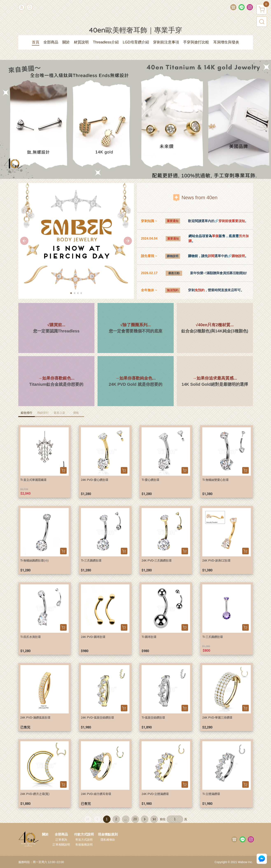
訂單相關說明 (61, 845)
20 (135, 819)
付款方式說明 (84, 834)
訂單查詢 (61, 840)
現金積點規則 (108, 834)
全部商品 (61, 834)
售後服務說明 (84, 845)
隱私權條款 (108, 840)
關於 (45, 834)
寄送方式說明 (84, 840)
